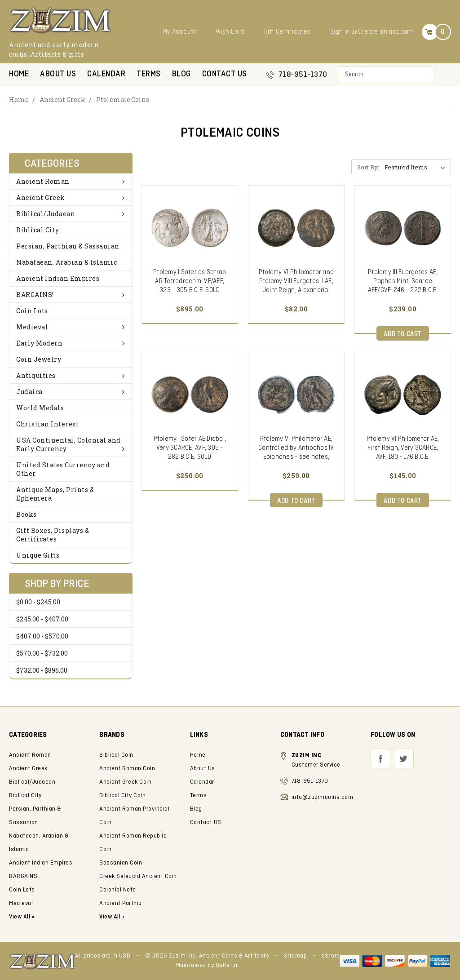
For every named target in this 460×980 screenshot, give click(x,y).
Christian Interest (47, 424)
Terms (149, 74)
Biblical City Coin (122, 796)
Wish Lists (230, 32)
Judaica (71, 392)
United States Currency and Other (63, 469)
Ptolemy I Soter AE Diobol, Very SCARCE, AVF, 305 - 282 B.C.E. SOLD (190, 448)
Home (19, 74)
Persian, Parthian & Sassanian (68, 246)
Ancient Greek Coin (125, 782)
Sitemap (296, 956)
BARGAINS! (71, 295)
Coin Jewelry (39, 359)
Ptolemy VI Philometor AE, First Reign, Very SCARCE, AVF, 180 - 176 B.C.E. (403, 448)
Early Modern (71, 343)
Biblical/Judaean (71, 214)
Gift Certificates (287, 32)
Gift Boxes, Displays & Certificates (53, 535)
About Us (58, 74)
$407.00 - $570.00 (42, 636)
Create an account (386, 32)
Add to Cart (403, 334)
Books (27, 514)
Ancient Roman (71, 181)
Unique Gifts (38, 555)
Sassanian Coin (121, 863)
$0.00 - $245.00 (38, 602)
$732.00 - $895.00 (42, 670)
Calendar (106, 74)
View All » (112, 917)
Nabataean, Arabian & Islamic (66, 262)
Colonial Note (118, 890)
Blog (181, 74)
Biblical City (38, 230)
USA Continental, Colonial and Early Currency (71, 444)
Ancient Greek (62, 100)
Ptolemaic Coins (123, 100)
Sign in (340, 32)
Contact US (225, 74)
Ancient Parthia (121, 903)
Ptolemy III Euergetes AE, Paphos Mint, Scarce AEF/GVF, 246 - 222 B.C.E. (403, 281)
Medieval (71, 327)
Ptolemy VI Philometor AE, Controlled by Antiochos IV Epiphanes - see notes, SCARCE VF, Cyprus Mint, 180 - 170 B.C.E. (296, 457)
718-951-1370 (303, 75)
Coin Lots (32, 311)
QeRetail (227, 965)
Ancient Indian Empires (58, 278)
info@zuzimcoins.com (323, 797)
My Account (180, 32)
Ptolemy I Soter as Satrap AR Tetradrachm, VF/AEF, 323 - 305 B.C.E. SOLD (190, 281)
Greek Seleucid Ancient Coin (138, 876)
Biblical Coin (116, 755)
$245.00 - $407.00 (42, 619)
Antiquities (71, 375)
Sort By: (368, 167)
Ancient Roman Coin (127, 769)
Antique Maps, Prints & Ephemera (55, 494)
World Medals (40, 408)
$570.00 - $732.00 (42, 653)
